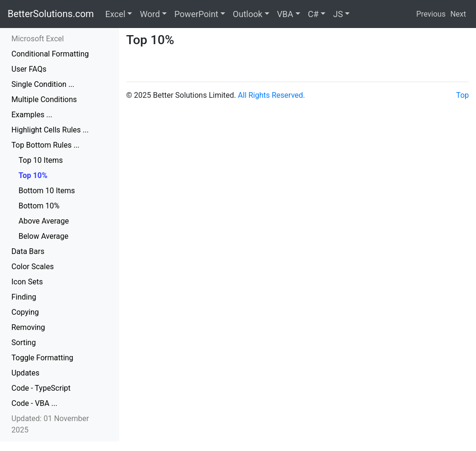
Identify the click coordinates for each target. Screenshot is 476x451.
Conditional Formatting (50, 54)
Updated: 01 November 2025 (50, 424)
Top (462, 95)
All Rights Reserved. (271, 95)
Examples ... (32, 115)
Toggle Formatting (42, 358)
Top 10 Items (41, 160)
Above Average (44, 221)
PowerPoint (196, 14)
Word (150, 14)
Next (458, 14)
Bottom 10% (39, 206)
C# (313, 14)
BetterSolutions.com (51, 14)
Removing (28, 327)
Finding (24, 297)
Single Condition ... (43, 84)
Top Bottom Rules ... (45, 145)
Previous (431, 14)
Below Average (43, 236)
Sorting (24, 343)
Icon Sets (27, 282)
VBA (285, 14)
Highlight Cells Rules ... (50, 130)
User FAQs (29, 69)
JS (338, 14)
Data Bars (28, 251)
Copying (25, 312)
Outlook (248, 14)
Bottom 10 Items (47, 191)
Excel (115, 14)
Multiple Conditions (44, 99)
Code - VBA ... (34, 403)
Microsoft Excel (38, 39)
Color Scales (33, 267)
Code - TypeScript (41, 388)
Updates (25, 373)
